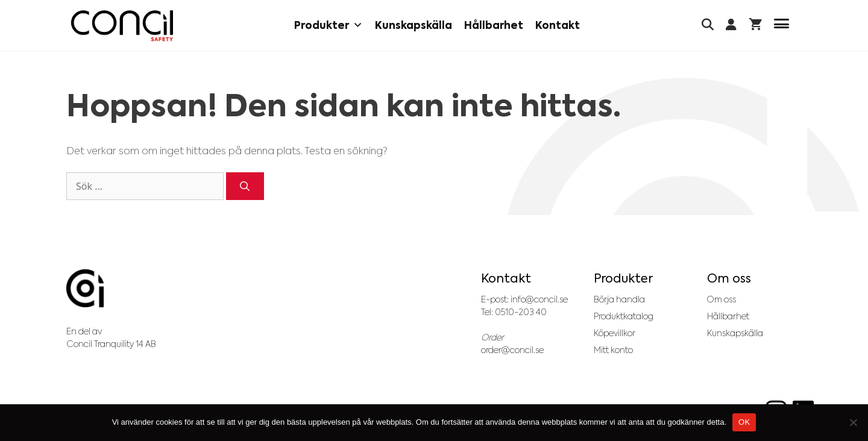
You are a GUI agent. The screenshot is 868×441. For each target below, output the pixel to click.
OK (744, 422)
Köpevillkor (615, 333)
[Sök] (245, 186)
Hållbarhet (494, 25)
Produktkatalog (624, 316)
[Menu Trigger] (782, 26)
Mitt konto (613, 350)
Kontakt (558, 25)
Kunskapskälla (414, 25)
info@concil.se (539, 299)
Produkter (329, 25)
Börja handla (619, 299)
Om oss (722, 299)
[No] (853, 422)
